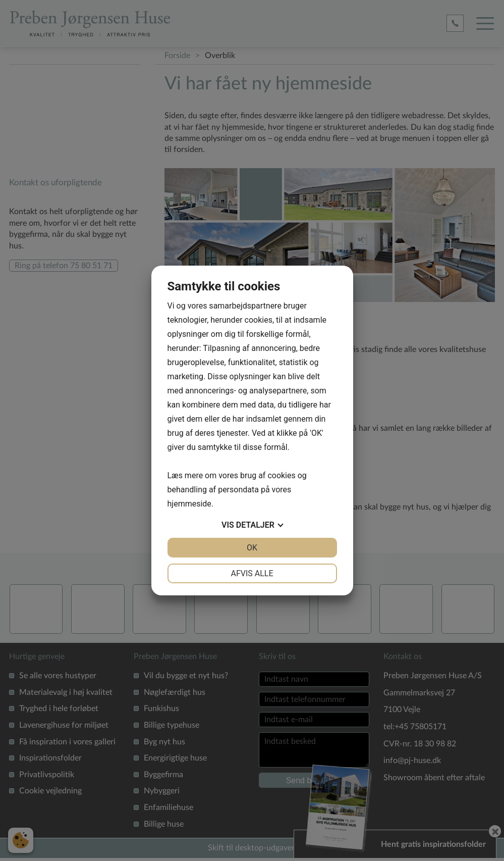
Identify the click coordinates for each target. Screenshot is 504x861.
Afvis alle (252, 573)
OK (252, 548)
